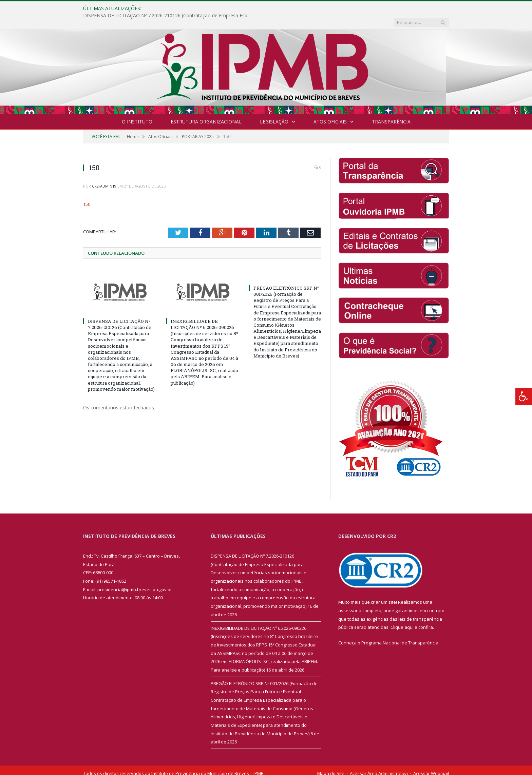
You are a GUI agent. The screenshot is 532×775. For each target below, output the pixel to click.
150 (87, 190)
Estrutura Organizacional (206, 108)
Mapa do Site (331, 759)
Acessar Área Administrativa (379, 759)
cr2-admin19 (104, 172)
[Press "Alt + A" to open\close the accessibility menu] (524, 396)
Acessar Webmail (431, 759)
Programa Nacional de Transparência (400, 629)
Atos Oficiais (330, 108)
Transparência (391, 108)
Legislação (274, 108)
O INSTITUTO (137, 108)
